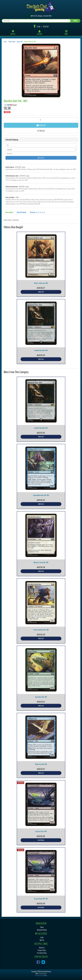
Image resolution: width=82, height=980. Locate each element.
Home (5, 42)
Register (46, 27)
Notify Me (41, 125)
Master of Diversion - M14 (41, 283)
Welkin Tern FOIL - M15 (41, 764)
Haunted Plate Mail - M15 (41, 350)
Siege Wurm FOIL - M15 (41, 697)
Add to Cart (41, 292)
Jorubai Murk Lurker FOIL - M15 (41, 495)
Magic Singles (12, 42)
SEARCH (75, 21)
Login (38, 27)
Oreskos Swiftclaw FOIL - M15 (41, 630)
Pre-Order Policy (42, 953)
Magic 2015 (20, 42)
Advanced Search (42, 930)
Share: (9, 105)
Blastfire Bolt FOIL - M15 (30, 42)
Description (9, 212)
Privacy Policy (42, 950)
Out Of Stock (41, 840)
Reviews (38, 212)
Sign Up (42, 940)
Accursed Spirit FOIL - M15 (41, 899)
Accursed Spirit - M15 (41, 831)
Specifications (22, 212)
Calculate (41, 158)
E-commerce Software (39, 976)
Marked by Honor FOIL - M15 (41, 562)
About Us (42, 948)
